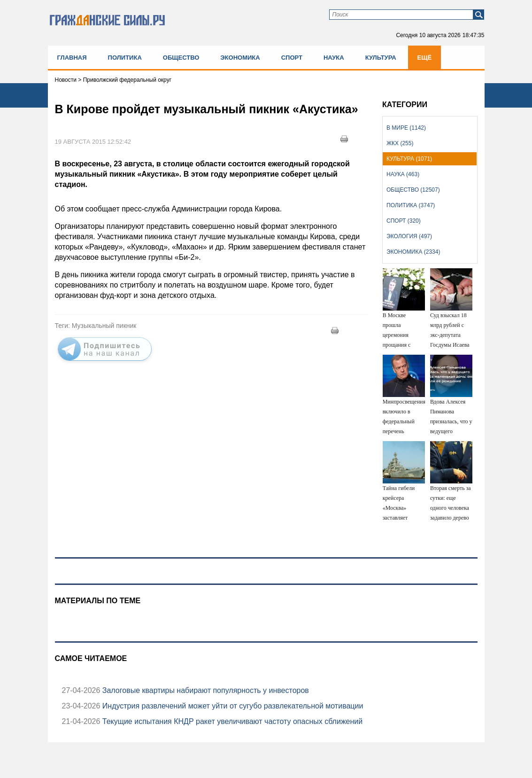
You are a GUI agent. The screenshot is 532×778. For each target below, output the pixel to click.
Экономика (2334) (413, 252)
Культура (381, 58)
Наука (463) (403, 174)
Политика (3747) (411, 205)
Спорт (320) (404, 221)
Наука (334, 58)
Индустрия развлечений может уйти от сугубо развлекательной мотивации (231, 706)
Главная (72, 58)
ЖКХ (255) (400, 143)
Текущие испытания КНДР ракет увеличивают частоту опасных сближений (231, 721)
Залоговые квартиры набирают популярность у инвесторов (204, 690)
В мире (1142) (406, 128)
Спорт (292, 58)
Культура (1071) (409, 159)
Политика (125, 58)
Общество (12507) (413, 190)
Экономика (240, 58)
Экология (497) (409, 236)
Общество (181, 58)
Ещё (425, 58)
